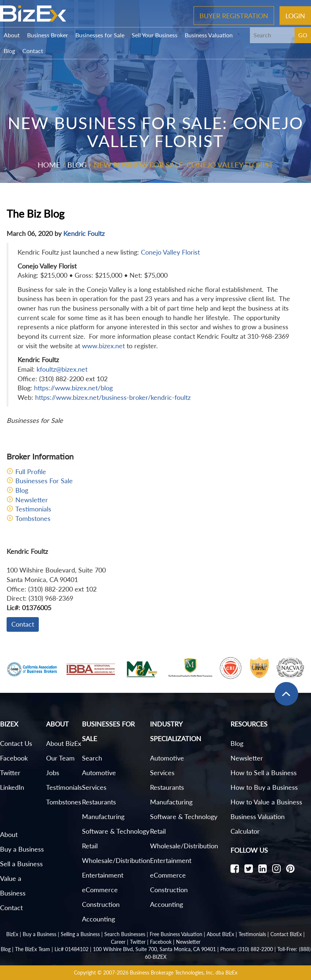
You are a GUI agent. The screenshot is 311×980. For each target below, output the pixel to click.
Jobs (53, 773)
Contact (33, 51)
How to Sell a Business (264, 773)
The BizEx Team (33, 949)
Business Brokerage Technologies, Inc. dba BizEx (184, 973)
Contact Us (16, 743)
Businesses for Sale (100, 35)
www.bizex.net (103, 346)
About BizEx (64, 743)
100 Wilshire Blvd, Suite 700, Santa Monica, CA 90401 (154, 949)
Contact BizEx (286, 934)
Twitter (10, 773)
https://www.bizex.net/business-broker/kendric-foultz (113, 397)
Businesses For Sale (44, 481)
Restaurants (99, 802)
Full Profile (31, 472)
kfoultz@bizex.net (62, 369)
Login (295, 15)
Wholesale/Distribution (116, 860)
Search (92, 758)
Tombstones (33, 518)
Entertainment (103, 875)
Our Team (60, 758)
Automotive (99, 773)
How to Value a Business (266, 802)
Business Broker (48, 35)
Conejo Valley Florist (170, 252)
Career (118, 942)
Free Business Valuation (176, 934)
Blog (9, 51)
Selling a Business (80, 934)
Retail (90, 846)
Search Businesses (125, 934)
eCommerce (100, 890)
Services (94, 787)
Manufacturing (103, 816)
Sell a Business (21, 864)
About (12, 35)
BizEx (12, 934)
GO (303, 35)
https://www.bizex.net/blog (73, 388)
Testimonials (33, 509)
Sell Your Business (155, 35)
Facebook (14, 758)
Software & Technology (116, 831)
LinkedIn (12, 787)
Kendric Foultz (84, 233)
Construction (101, 904)
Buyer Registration (234, 15)
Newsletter (32, 500)
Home (49, 165)
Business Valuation (209, 35)
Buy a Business (22, 849)
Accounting (98, 919)
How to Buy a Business (264, 787)
